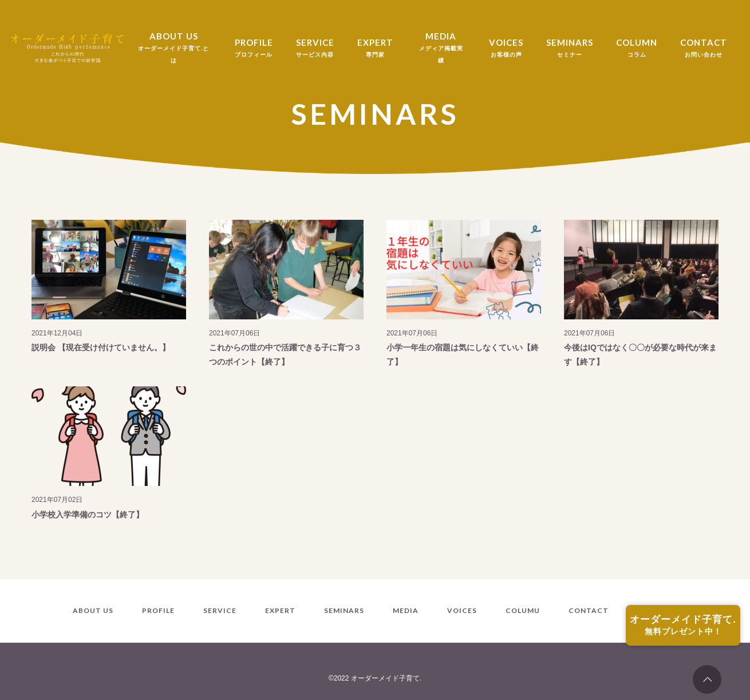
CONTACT (704, 49)
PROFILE (254, 49)
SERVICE (315, 49)
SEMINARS (570, 49)
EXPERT (375, 49)
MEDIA (441, 49)
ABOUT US (173, 49)
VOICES (506, 49)
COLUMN (637, 49)
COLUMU (523, 611)
